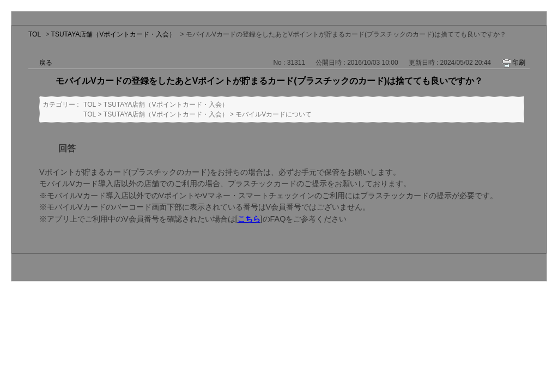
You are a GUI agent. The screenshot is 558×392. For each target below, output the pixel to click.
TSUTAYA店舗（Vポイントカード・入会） (114, 34)
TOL (35, 34)
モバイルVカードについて (274, 114)
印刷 (519, 63)
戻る (46, 63)
